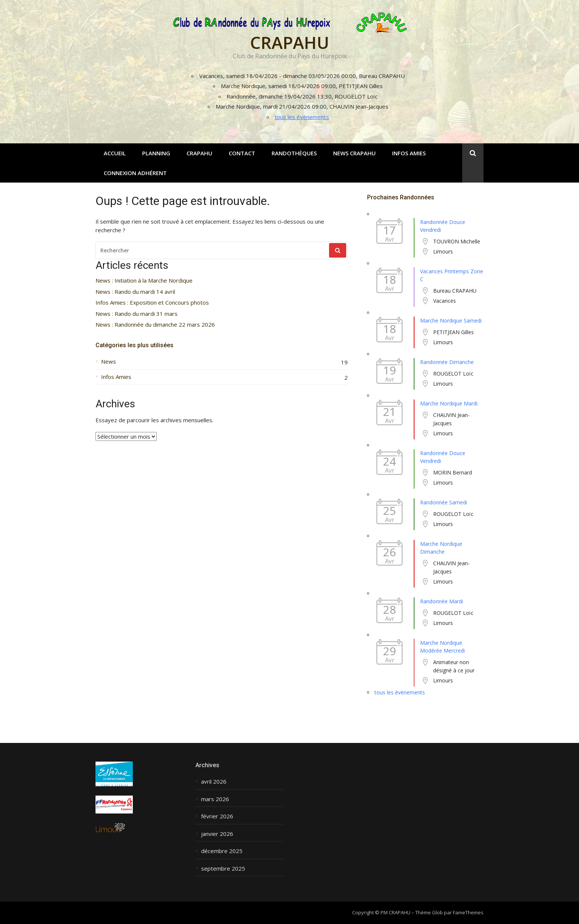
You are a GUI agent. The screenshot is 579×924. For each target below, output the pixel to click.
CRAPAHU (289, 42)
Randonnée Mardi (442, 601)
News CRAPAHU (354, 153)
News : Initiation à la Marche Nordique (144, 281)
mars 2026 (215, 799)
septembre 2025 (223, 869)
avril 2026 (214, 782)
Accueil (115, 153)
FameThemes (468, 912)
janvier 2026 (217, 834)
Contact (242, 153)
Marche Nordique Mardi (449, 403)
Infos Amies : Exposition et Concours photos (152, 303)
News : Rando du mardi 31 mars (137, 314)
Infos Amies (409, 153)
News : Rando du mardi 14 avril (135, 292)
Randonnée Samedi (444, 502)
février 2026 (217, 816)
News (109, 362)
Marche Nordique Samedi (451, 321)
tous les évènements (302, 117)
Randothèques (294, 153)
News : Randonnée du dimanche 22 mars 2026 (155, 325)
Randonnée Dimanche (447, 362)
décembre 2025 (222, 851)
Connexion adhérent (135, 173)
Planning (156, 153)
